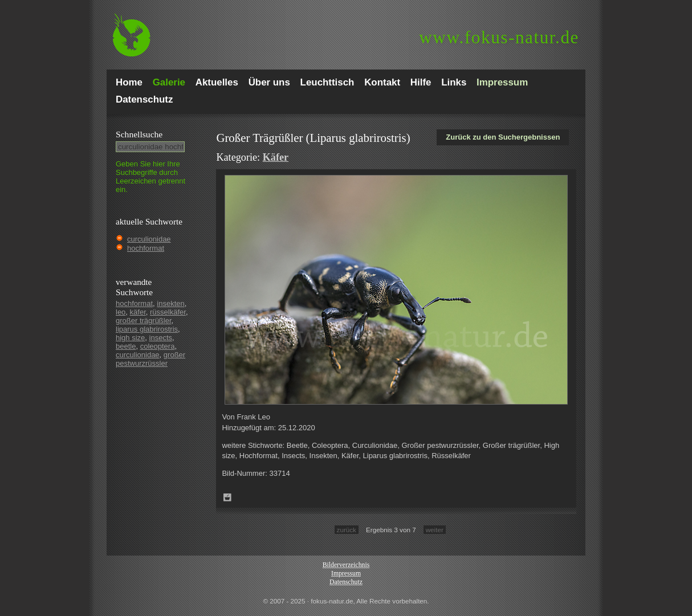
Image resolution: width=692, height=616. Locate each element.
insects (161, 338)
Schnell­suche (139, 134)
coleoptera (158, 346)
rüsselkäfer (168, 312)
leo (121, 312)
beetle (126, 346)
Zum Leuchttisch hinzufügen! (227, 497)
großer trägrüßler (144, 321)
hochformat (146, 248)
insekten (170, 303)
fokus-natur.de (499, 37)
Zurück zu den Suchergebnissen (503, 137)
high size (130, 338)
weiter (435, 530)
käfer (138, 312)
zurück (347, 530)
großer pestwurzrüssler (150, 359)
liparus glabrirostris (147, 329)
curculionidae (149, 239)
